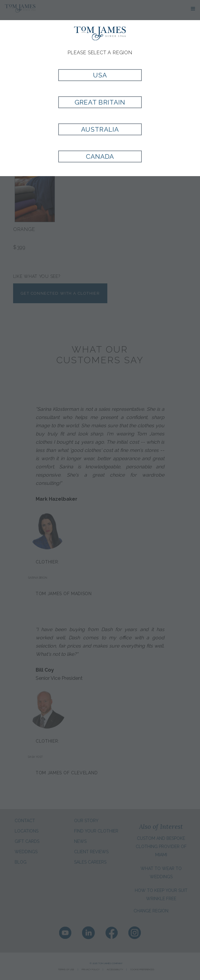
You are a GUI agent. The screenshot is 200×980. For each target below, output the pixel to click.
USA (100, 75)
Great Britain (100, 102)
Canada (100, 156)
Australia (100, 129)
